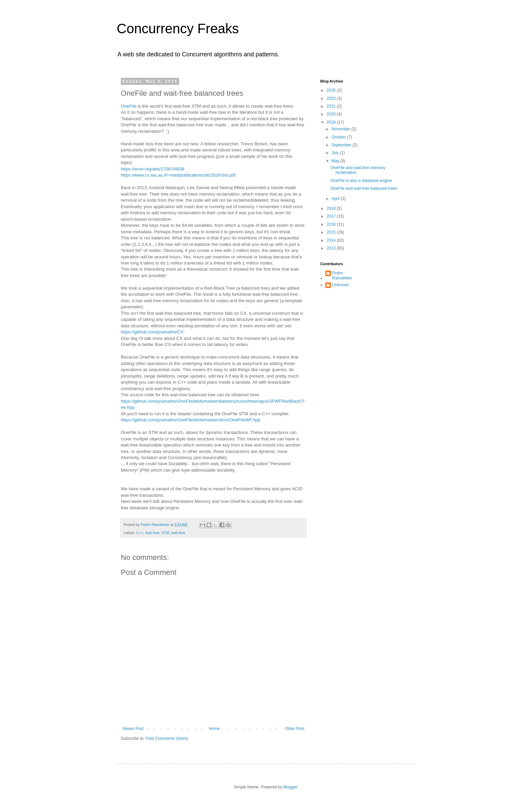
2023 (332, 98)
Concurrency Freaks (178, 29)
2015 (332, 232)
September (342, 145)
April (336, 199)
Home (214, 729)
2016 (332, 224)
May (336, 161)
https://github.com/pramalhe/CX (152, 332)
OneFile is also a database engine (361, 181)
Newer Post (133, 729)
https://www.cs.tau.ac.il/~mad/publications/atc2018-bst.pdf (178, 175)
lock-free (152, 533)
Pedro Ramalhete (342, 275)
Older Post (295, 729)
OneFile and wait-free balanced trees (364, 188)
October (339, 137)
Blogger (290, 787)
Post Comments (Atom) (167, 738)
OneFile (129, 106)
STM (165, 533)
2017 (332, 216)
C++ (140, 533)
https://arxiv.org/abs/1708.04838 (153, 169)
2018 (332, 208)
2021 (332, 106)
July (336, 153)
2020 (332, 114)
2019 (332, 122)
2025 (332, 90)
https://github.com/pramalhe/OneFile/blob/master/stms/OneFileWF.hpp (191, 420)
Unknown (341, 285)
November (341, 129)
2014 (332, 240)
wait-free (178, 533)
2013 (332, 248)
